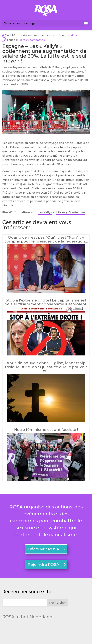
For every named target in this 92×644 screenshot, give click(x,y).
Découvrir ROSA (43, 549)
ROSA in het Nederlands (28, 617)
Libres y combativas (32, 40)
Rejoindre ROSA (43, 565)
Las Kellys (45, 212)
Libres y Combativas (71, 212)
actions (73, 35)
